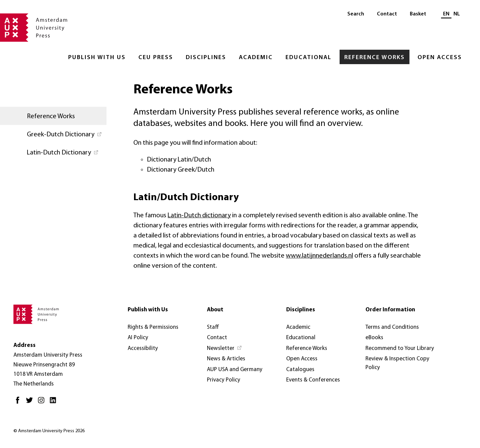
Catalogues (300, 370)
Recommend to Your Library (400, 348)
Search (356, 14)
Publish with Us (97, 58)
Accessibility (143, 348)
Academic (256, 58)
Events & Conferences (313, 380)
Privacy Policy (224, 380)
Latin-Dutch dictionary (199, 216)
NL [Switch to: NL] (457, 14)
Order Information (390, 310)
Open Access (440, 58)
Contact (387, 14)
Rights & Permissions (153, 327)
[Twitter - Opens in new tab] (31, 403)
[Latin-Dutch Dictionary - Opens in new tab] (53, 152)
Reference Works (375, 58)
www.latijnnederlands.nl (319, 256)
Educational (309, 58)
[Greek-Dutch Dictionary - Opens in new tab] (53, 134)
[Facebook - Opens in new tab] (19, 403)
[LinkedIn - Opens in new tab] (55, 403)
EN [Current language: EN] (446, 14)
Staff (213, 327)
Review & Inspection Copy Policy (397, 363)
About (215, 310)
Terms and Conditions (392, 327)
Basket (418, 14)
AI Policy (138, 338)
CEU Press (156, 58)
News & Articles (226, 359)
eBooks (374, 338)
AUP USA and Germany (235, 370)
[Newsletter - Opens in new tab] (225, 349)
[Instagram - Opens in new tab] (43, 403)
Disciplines (206, 58)
